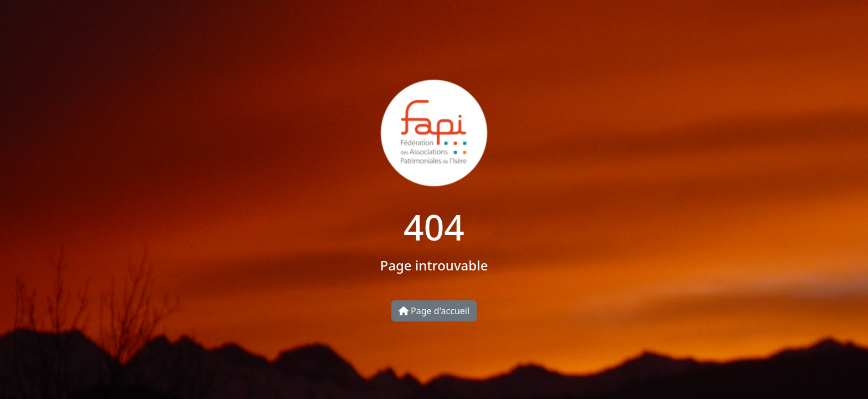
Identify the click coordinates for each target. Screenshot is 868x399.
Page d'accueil (434, 311)
